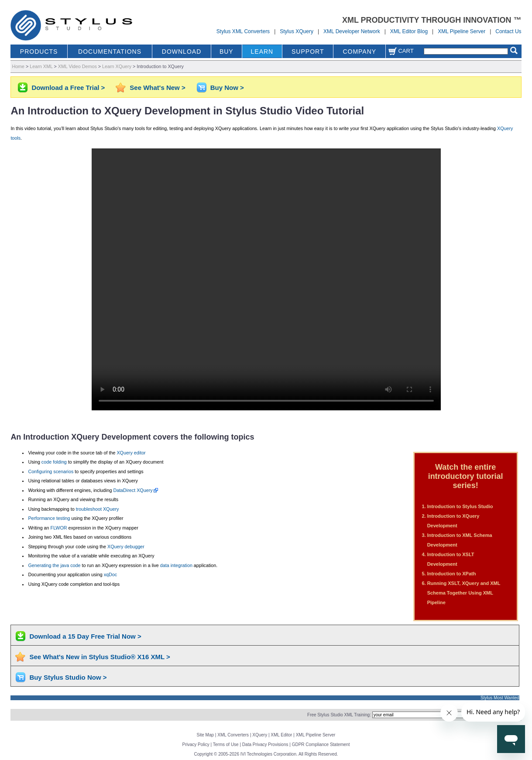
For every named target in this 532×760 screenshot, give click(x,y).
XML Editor (281, 735)
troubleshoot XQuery (98, 509)
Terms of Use (226, 745)
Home (18, 66)
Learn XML (41, 66)
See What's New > (157, 88)
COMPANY (359, 52)
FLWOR (59, 528)
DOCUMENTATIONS (110, 52)
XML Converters (233, 735)
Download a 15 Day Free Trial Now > (85, 636)
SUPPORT (308, 52)
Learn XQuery (117, 66)
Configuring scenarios (51, 471)
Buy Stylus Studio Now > (68, 677)
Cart (401, 51)
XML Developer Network (352, 31)
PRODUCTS (39, 52)
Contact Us (508, 31)
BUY (227, 52)
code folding (54, 462)
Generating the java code (54, 565)
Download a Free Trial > (68, 88)
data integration (176, 565)
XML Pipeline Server (462, 31)
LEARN (262, 52)
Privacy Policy (196, 745)
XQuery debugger (126, 547)
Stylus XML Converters (243, 31)
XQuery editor (131, 453)
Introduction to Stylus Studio (460, 506)
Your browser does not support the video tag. (266, 279)
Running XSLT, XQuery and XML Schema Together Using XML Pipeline (464, 593)
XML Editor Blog (409, 31)
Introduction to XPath (452, 574)
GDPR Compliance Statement (321, 745)
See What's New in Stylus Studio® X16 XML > (100, 657)
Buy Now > (227, 88)
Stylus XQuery (297, 31)
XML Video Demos (77, 66)
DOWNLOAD (182, 52)
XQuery (260, 735)
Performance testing (49, 518)
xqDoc (110, 574)
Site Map (205, 735)
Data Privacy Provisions (265, 745)
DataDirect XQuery (133, 490)
